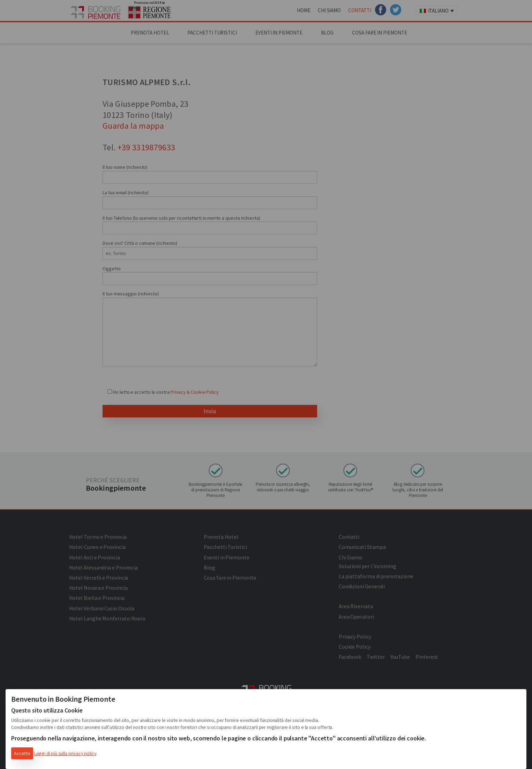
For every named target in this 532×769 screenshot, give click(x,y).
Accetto (22, 753)
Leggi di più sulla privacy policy (65, 753)
